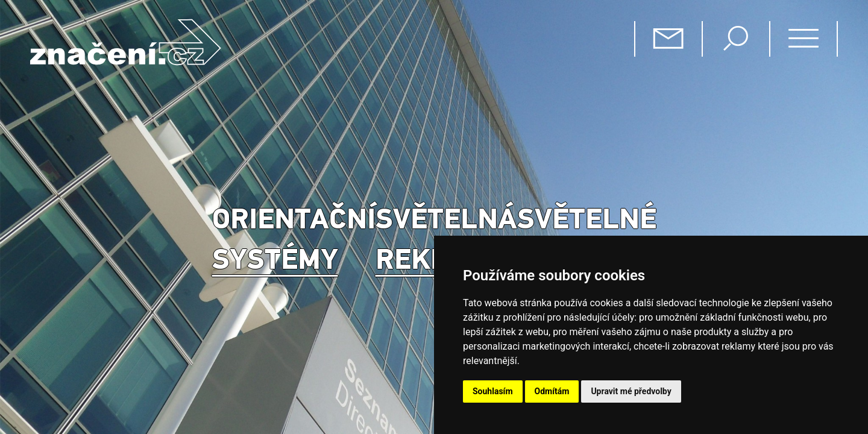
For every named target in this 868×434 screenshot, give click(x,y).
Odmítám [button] (552, 391)
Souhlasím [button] (493, 391)
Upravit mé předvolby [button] (631, 391)
